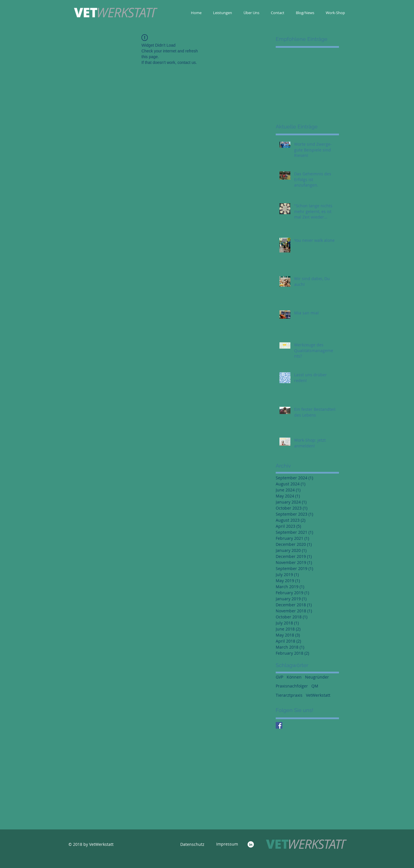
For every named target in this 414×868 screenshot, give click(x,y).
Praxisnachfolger (292, 686)
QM (315, 686)
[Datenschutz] (192, 844)
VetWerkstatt (318, 695)
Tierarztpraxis (289, 695)
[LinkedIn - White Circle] (251, 844)
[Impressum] (227, 844)
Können (294, 677)
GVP (279, 677)
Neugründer (317, 677)
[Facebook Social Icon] (279, 725)
